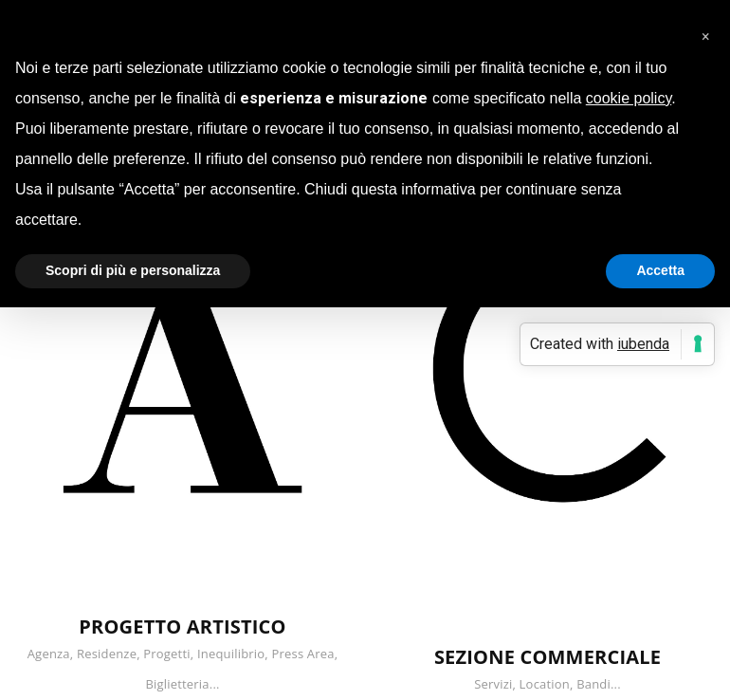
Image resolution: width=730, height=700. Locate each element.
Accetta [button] (660, 270)
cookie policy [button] (629, 98)
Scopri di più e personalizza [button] (133, 270)
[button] (705, 30)
